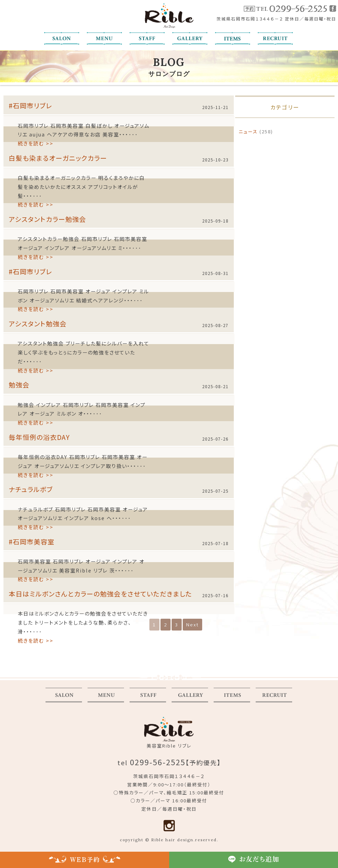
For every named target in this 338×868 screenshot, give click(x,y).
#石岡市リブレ (30, 105)
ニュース (248, 131)
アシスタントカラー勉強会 (47, 219)
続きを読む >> (36, 143)
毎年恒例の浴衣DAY (39, 437)
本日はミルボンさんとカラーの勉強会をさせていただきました (100, 594)
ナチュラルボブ (31, 489)
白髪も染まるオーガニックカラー (58, 158)
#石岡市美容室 (32, 541)
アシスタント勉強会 (38, 323)
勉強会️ (19, 385)
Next (192, 624)
